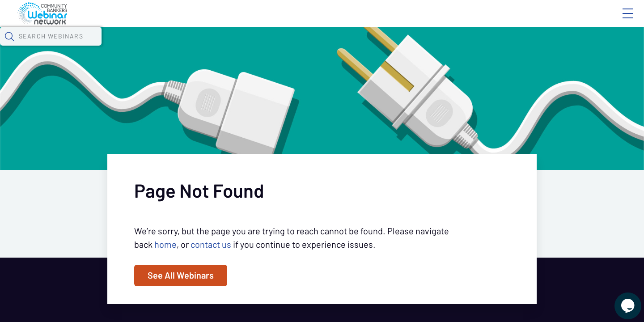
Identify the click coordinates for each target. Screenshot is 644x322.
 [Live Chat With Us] (620, 300)
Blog (501, 21)
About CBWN (556, 21)
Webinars (159, 47)
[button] (468, 46)
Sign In (618, 21)
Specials (314, 47)
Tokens (253, 47)
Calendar (208, 47)
